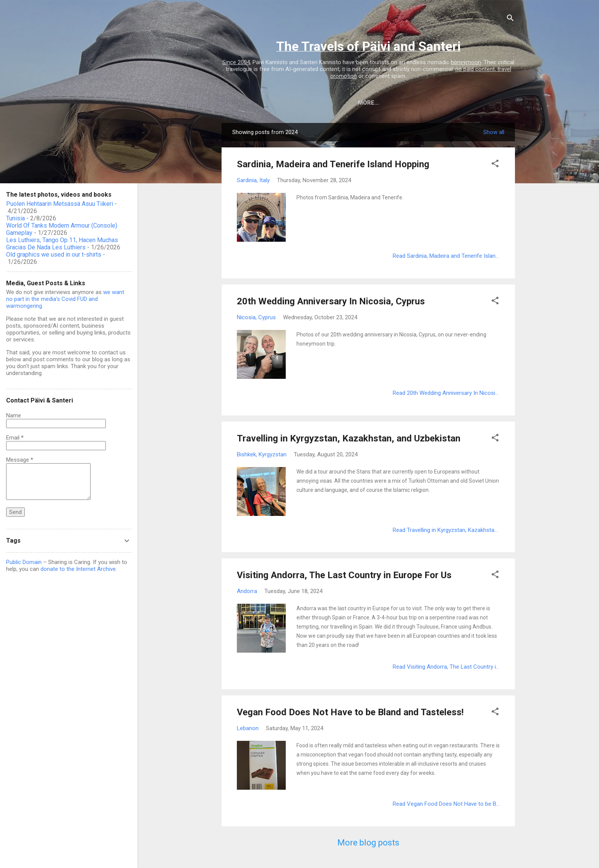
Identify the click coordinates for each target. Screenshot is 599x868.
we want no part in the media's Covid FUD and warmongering (65, 299)
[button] (495, 165)
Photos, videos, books (372, 103)
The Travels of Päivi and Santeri (368, 46)
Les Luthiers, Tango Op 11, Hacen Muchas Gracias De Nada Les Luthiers (62, 244)
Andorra (247, 591)
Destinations (302, 103)
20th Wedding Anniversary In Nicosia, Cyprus (331, 301)
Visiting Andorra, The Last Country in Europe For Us (344, 575)
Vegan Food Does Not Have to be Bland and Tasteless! (350, 712)
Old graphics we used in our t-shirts (54, 255)
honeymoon (466, 62)
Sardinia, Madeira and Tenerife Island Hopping (333, 164)
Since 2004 (236, 62)
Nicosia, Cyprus (256, 317)
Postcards (438, 103)
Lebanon (248, 728)
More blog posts (368, 843)
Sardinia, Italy (253, 180)
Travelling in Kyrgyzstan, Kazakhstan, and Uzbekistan (349, 438)
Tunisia (15, 218)
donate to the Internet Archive (78, 569)
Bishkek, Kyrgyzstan (262, 454)
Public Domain (24, 562)
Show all (494, 132)
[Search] (510, 19)
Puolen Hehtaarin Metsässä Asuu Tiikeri (60, 204)
